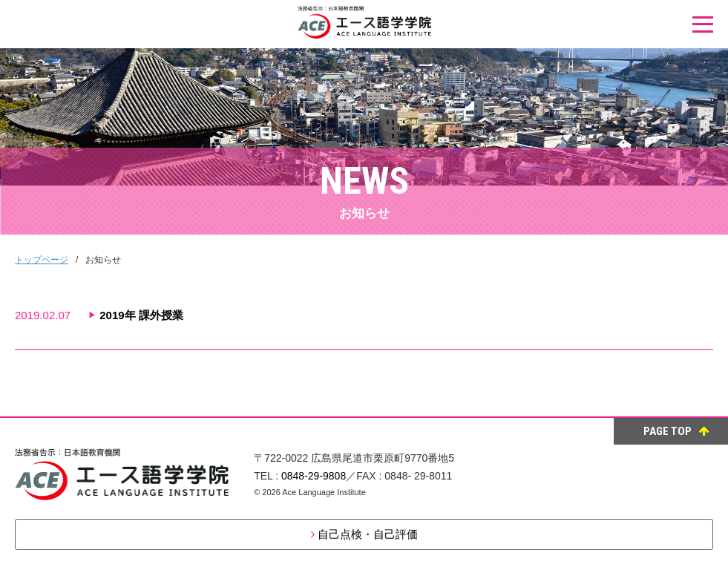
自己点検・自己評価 (368, 534)
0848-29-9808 (314, 476)
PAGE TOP (676, 431)
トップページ (42, 260)
